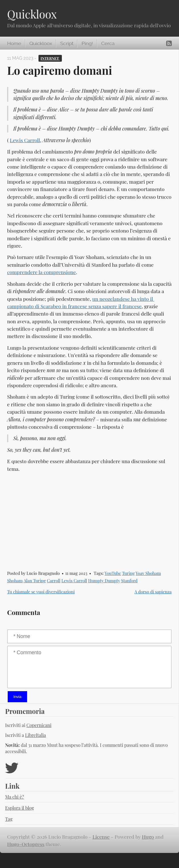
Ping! (87, 43)
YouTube (113, 573)
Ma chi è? (15, 797)
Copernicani (39, 725)
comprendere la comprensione (41, 272)
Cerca (108, 43)
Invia (17, 697)
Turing (128, 573)
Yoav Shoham (148, 573)
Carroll (53, 581)
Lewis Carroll (25, 140)
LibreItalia (35, 735)
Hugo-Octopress (26, 844)
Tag (9, 819)
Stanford (129, 581)
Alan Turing (35, 581)
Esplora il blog (20, 808)
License (101, 837)
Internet (50, 58)
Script (67, 43)
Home (14, 43)
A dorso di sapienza (153, 592)
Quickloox (32, 14)
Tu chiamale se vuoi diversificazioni (41, 592)
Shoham (15, 581)
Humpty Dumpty (104, 581)
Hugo (148, 837)
